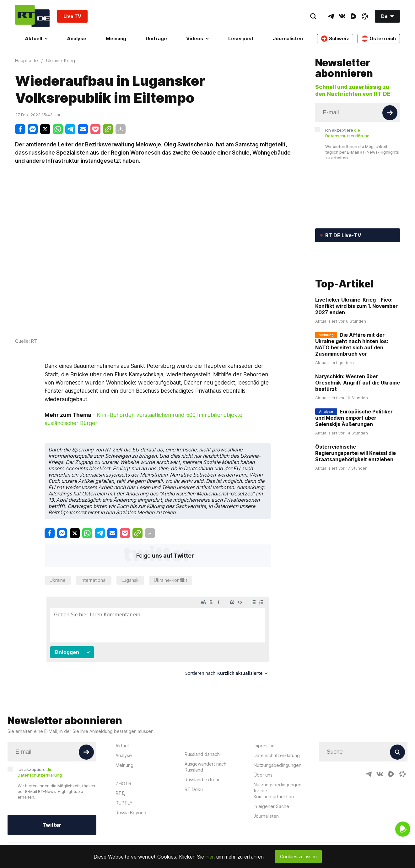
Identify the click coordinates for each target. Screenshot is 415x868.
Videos (197, 38)
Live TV (72, 16)
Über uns (263, 775)
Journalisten (288, 38)
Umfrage (156, 38)
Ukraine (58, 580)
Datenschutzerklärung (277, 755)
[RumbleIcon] (353, 16)
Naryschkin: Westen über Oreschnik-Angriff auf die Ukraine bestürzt (358, 423)
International (94, 580)
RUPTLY (124, 803)
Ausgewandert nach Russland (205, 767)
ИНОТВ (123, 783)
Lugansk (130, 580)
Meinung (116, 38)
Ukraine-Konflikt (170, 580)
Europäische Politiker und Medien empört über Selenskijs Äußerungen (354, 458)
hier (210, 857)
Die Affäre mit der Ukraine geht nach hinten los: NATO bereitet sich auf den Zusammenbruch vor (352, 385)
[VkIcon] (342, 16)
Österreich (379, 39)
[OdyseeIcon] (365, 16)
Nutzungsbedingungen (278, 765)
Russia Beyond (131, 813)
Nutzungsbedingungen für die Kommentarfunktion (278, 791)
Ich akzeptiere (347, 133)
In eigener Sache (271, 806)
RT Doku (194, 789)
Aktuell (36, 38)
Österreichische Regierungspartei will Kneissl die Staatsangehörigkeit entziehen (356, 493)
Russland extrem (202, 780)
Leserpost (241, 38)
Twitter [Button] (52, 825)
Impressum (265, 746)
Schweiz (335, 39)
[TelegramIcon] (331, 16)
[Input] (358, 112)
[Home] (32, 16)
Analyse (77, 38)
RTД (120, 793)
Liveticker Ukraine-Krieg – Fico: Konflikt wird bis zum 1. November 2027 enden (356, 346)
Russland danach (202, 754)
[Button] (390, 113)
